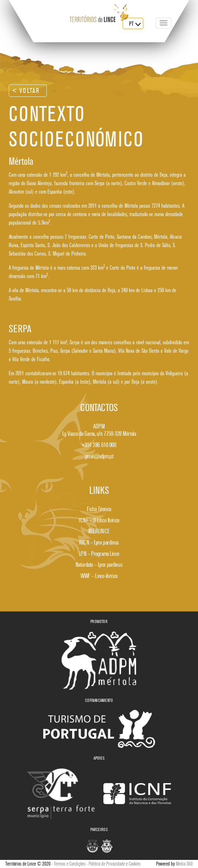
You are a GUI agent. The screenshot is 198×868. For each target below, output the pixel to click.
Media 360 (184, 864)
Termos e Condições (70, 864)
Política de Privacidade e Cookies (115, 864)
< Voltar (26, 91)
